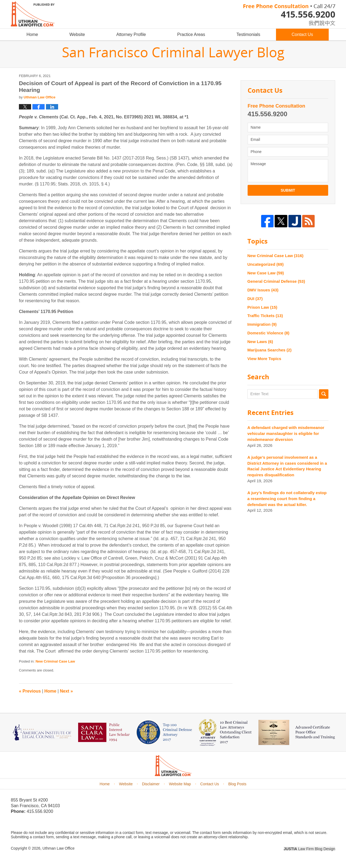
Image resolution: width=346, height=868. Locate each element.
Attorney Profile (131, 34)
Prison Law (262, 307)
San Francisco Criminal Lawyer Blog (33, 14)
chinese (316, 22)
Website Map (180, 784)
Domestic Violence (268, 333)
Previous (30, 691)
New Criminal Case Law (55, 661)
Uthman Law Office (59, 848)
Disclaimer (151, 784)
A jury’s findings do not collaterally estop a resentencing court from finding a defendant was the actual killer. (287, 499)
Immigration (262, 324)
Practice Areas (191, 34)
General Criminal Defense (276, 281)
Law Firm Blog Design (309, 849)
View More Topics (264, 359)
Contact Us (302, 34)
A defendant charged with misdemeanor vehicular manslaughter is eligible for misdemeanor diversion (286, 433)
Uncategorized (265, 264)
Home (32, 34)
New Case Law (266, 273)
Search (324, 394)
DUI (255, 299)
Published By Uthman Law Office (289, 15)
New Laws (260, 342)
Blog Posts (237, 784)
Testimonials (248, 34)
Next (66, 691)
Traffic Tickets (265, 316)
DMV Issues (263, 290)
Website (77, 34)
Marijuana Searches (269, 350)
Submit (288, 190)
